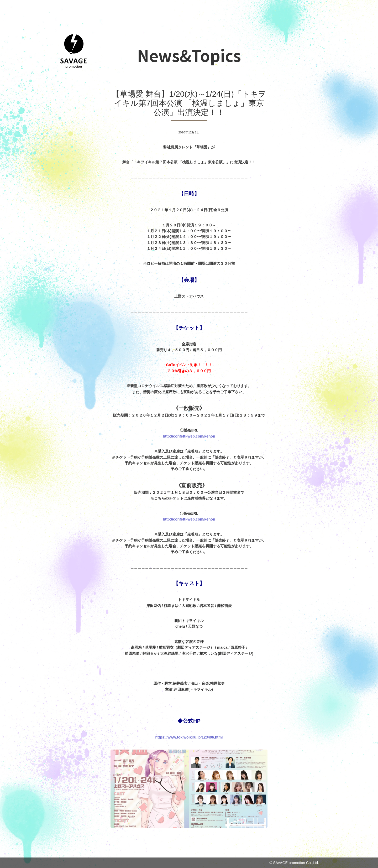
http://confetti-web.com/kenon (189, 436)
